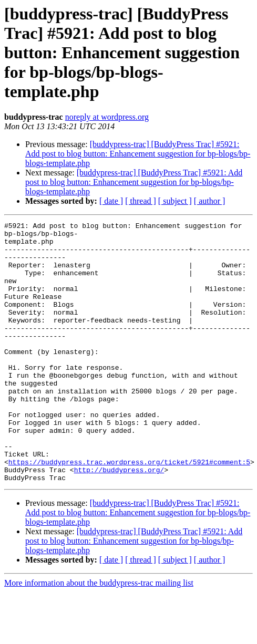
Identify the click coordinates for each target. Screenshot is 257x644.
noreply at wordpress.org (107, 117)
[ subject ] (175, 201)
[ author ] (210, 201)
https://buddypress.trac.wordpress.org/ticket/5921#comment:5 (129, 511)
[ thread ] (141, 201)
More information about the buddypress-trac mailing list (99, 635)
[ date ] (111, 201)
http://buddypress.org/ (119, 520)
